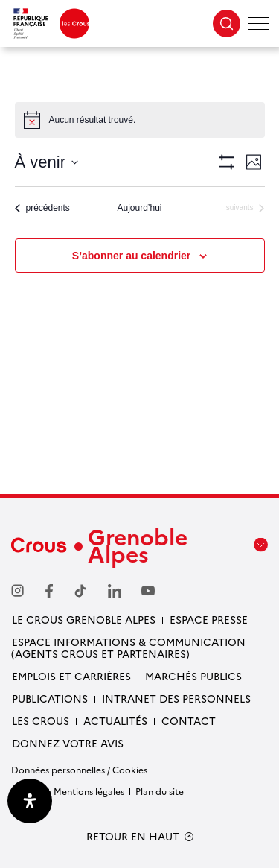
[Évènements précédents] (42, 208)
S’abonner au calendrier (132, 256)
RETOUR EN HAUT (133, 836)
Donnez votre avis (68, 743)
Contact (189, 720)
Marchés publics (193, 676)
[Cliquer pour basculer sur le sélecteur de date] (46, 162)
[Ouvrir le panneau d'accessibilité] (30, 801)
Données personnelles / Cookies (79, 769)
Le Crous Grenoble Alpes (84, 619)
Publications (50, 698)
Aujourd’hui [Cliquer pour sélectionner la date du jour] (139, 208)
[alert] (140, 120)
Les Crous (41, 720)
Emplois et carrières (71, 676)
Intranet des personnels (176, 698)
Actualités (115, 720)
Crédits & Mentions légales (68, 791)
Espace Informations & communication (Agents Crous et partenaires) (128, 647)
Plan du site (160, 791)
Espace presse (209, 619)
